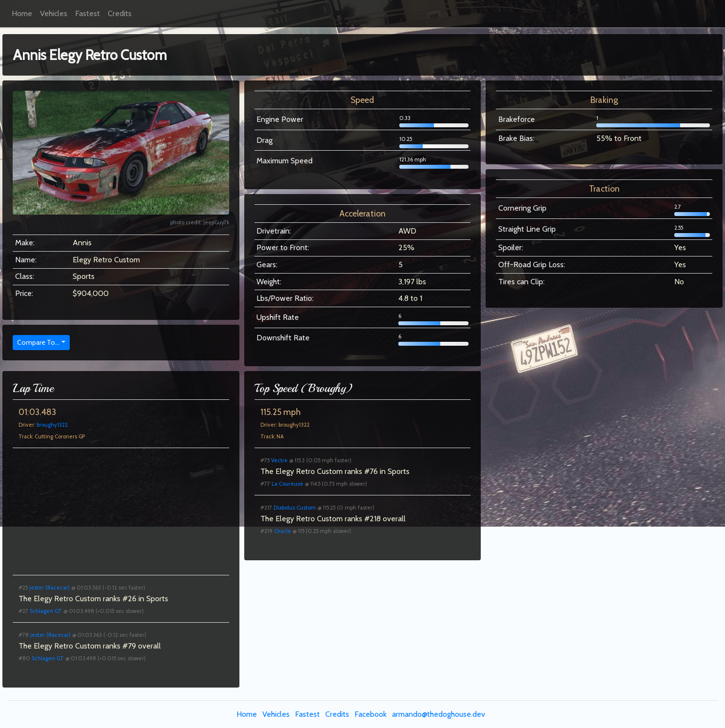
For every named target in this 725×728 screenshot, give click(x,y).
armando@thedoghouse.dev (439, 714)
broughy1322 (52, 425)
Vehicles (54, 13)
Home (22, 13)
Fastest (88, 13)
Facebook (371, 714)
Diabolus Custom (295, 508)
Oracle (283, 531)
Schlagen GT (46, 611)
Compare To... (38, 342)
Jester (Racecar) (49, 588)
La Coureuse (287, 484)
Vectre (279, 460)
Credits (120, 13)
